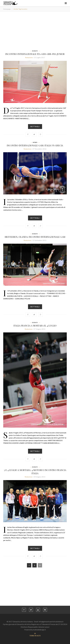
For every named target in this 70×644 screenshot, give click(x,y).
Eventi (35, 51)
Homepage (7, 9)
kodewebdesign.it (39, 630)
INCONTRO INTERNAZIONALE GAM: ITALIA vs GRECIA (35, 145)
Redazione (29, 57)
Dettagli (35, 127)
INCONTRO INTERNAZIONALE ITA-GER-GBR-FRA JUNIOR (35, 54)
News (35, 142)
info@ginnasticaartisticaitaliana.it (51, 622)
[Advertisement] (35, 32)
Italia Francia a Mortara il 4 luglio (35, 326)
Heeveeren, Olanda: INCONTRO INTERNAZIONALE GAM (35, 237)
